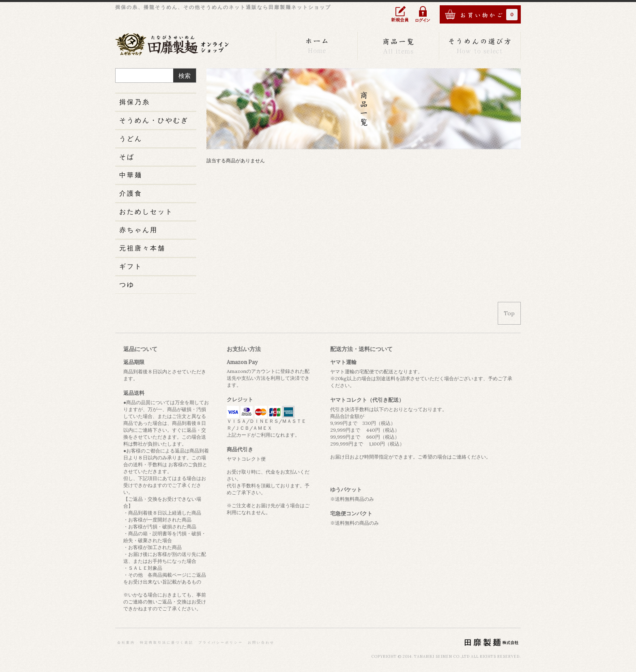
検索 (185, 76)
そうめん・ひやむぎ (154, 120)
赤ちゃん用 (139, 230)
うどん (131, 138)
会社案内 (126, 642)
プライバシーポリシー (221, 642)
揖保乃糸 (135, 102)
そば (127, 157)
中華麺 (131, 175)
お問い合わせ (261, 642)
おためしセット (146, 211)
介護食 (131, 193)
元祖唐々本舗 (142, 248)
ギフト (131, 266)
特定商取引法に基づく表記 (167, 642)
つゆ (127, 284)
